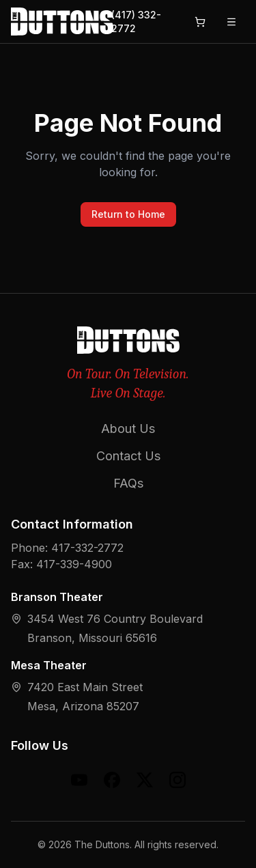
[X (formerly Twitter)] (145, 780)
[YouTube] (79, 780)
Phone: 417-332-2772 (67, 548)
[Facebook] (112, 780)
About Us (128, 429)
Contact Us (128, 456)
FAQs (128, 483)
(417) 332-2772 (136, 22)
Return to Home (128, 214)
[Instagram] (177, 780)
